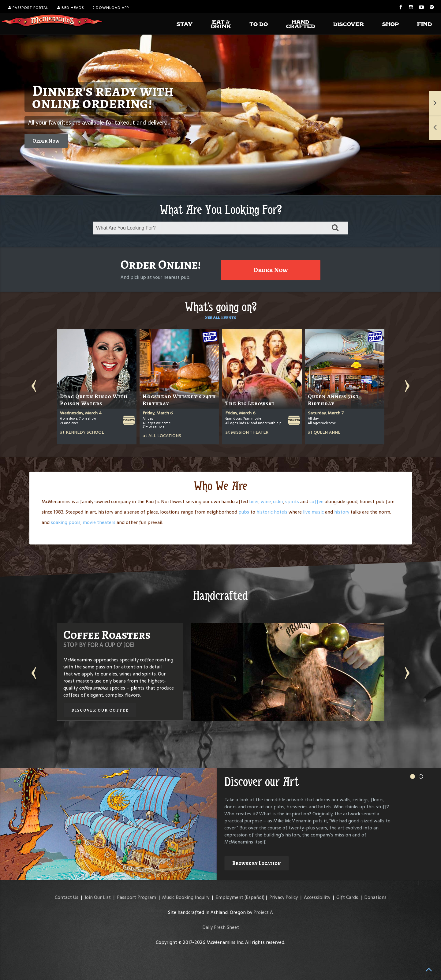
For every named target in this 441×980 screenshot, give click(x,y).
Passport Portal (28, 8)
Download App (111, 8)
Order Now (46, 141)
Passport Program (136, 897)
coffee (316, 501)
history (342, 512)
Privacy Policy (284, 897)
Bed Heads (71, 8)
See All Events (221, 317)
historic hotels (272, 512)
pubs (244, 512)
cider (278, 501)
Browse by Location (257, 863)
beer (254, 501)
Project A (263, 912)
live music (313, 512)
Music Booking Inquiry (186, 897)
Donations (375, 897)
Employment (229, 897)
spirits (292, 501)
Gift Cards (347, 897)
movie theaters (99, 522)
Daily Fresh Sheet (221, 927)
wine (266, 501)
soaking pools (66, 522)
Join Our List (98, 897)
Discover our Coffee (100, 710)
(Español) (254, 897)
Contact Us (67, 897)
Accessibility (317, 897)
